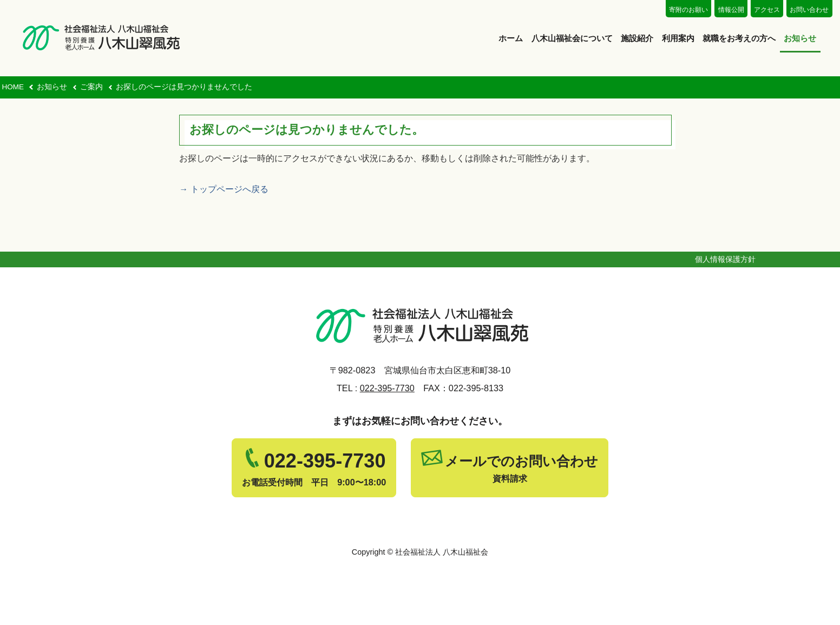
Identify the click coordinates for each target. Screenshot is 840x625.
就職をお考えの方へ (739, 38)
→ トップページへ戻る (224, 189)
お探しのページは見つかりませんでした (184, 87)
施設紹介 (637, 38)
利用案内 (678, 38)
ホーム (511, 38)
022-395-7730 (387, 388)
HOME (13, 87)
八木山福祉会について (572, 38)
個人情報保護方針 (725, 259)
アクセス (767, 10)
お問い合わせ (809, 10)
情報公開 (731, 10)
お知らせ (800, 38)
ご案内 (91, 87)
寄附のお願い (688, 10)
